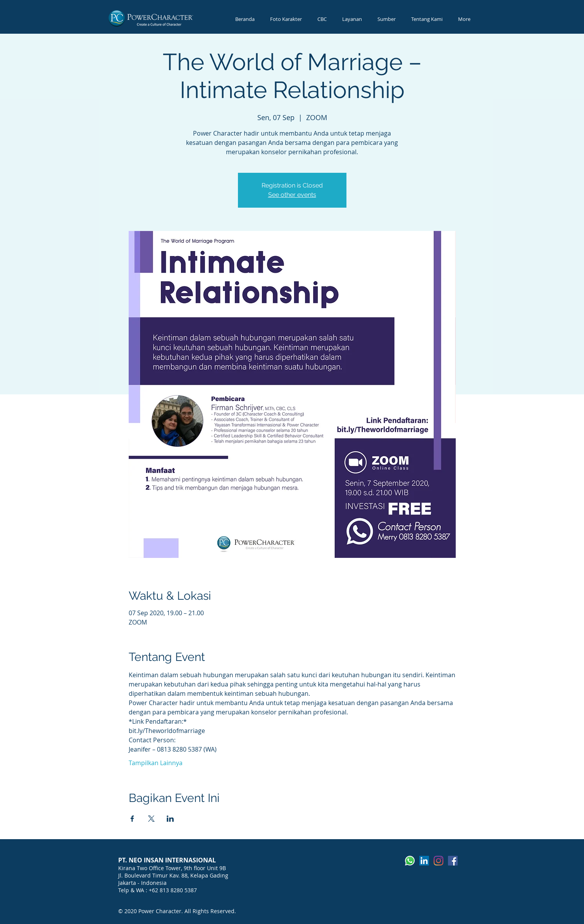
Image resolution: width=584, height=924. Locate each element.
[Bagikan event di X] (151, 819)
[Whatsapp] (410, 861)
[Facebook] (453, 861)
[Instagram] (438, 861)
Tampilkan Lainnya (156, 763)
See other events (292, 195)
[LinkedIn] (424, 861)
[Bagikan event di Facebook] (132, 819)
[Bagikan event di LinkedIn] (170, 819)
